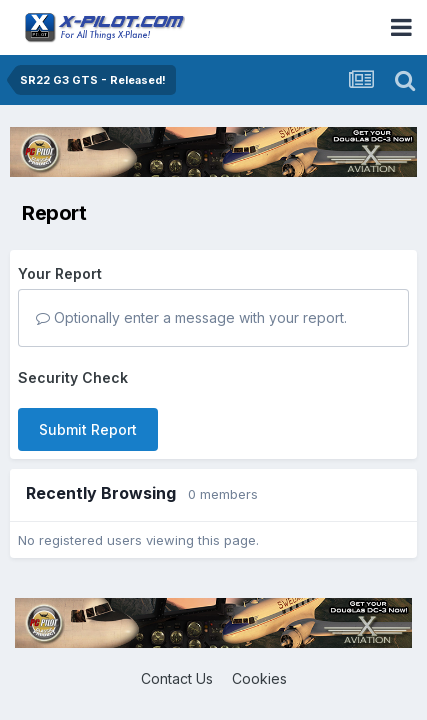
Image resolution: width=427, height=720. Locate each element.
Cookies (259, 678)
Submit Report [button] (88, 429)
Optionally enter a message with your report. (191, 317)
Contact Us (177, 678)
